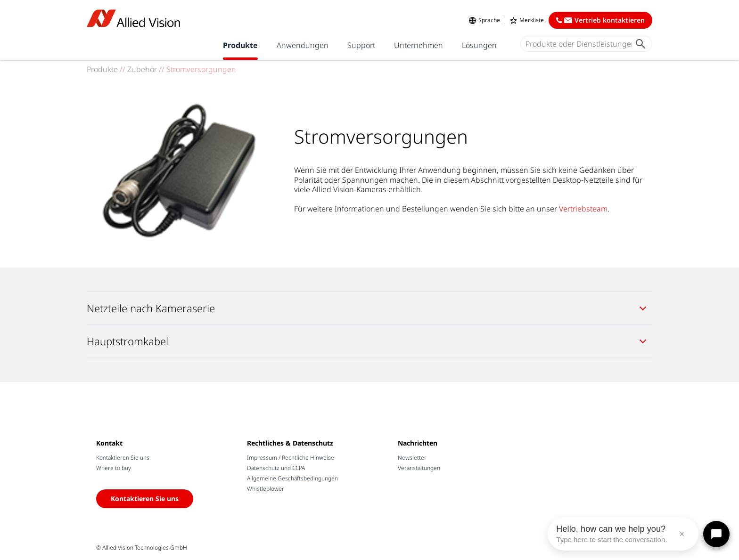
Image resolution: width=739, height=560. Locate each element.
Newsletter (412, 458)
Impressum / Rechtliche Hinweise (291, 458)
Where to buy (114, 468)
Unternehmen (419, 45)
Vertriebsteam (583, 209)
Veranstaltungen (419, 468)
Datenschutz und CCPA (276, 468)
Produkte (240, 45)
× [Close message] (682, 534)
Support (361, 45)
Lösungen (479, 45)
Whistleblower (266, 489)
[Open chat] (716, 534)
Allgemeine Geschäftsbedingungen (292, 478)
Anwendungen (303, 45)
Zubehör (142, 69)
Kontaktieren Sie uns (123, 458)
